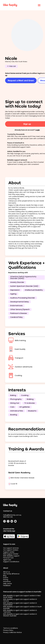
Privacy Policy (8, 630)
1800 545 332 (8, 517)
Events (6, 578)
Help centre (8, 584)
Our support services (11, 548)
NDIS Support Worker (11, 554)
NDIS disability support (11, 556)
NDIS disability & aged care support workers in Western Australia (20, 615)
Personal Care (8, 558)
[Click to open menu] (39, 5)
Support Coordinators (11, 562)
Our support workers (11, 550)
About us (7, 572)
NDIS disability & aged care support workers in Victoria (20, 600)
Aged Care (7, 560)
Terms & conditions (11, 628)
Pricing (6, 580)
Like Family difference (11, 574)
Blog (5, 576)
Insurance (7, 582)
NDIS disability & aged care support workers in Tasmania (20, 611)
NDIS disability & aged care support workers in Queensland (20, 604)
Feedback (7, 585)
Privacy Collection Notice (12, 632)
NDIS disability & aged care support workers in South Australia (22, 607)
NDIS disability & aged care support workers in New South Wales (22, 596)
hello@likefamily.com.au (12, 515)
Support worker (9, 552)
